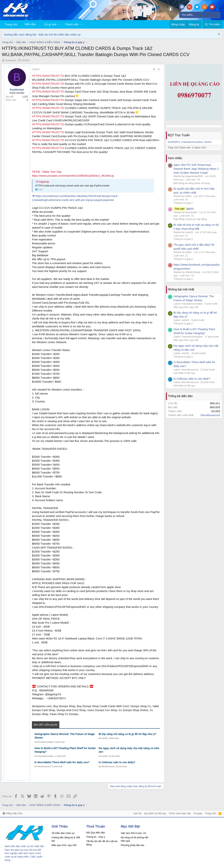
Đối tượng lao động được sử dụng (192, 183)
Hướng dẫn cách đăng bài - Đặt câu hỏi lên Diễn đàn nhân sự (42, 35)
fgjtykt (184, 209)
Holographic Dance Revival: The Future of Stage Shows (65, 736)
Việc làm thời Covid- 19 (133, 833)
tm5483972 (174, 142)
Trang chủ (11, 24)
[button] (59, 24)
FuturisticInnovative (46, 742)
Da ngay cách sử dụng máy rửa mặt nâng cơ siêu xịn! (129, 750)
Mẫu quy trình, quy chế (186, 307)
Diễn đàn (30, 24)
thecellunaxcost (44, 767)
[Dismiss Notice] (218, 35)
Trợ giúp (198, 813)
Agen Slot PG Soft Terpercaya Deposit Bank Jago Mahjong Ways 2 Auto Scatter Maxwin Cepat (196, 169)
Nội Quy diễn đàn (96, 833)
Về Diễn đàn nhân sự (63, 833)
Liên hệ (137, 813)
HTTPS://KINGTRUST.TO (48, 76)
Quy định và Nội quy (155, 813)
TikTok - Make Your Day (47, 172)
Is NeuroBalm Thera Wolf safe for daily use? (62, 762)
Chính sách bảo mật (180, 813)
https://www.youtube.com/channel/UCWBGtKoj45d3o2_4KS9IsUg (73, 176)
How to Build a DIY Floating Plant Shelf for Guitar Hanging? (65, 750)
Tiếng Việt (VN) (12, 813)
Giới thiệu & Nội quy (184, 373)
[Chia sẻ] (154, 70)
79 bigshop (42, 182)
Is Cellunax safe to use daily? (117, 762)
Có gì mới (50, 24)
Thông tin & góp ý (183, 203)
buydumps (11, 60)
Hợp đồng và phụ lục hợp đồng (190, 219)
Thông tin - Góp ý (96, 837)
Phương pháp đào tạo (132, 845)
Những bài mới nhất (181, 289)
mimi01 (105, 738)
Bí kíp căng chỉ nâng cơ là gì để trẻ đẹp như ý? (127, 734)
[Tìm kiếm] (200, 15)
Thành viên (72, 24)
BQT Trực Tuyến (179, 135)
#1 (159, 69)
